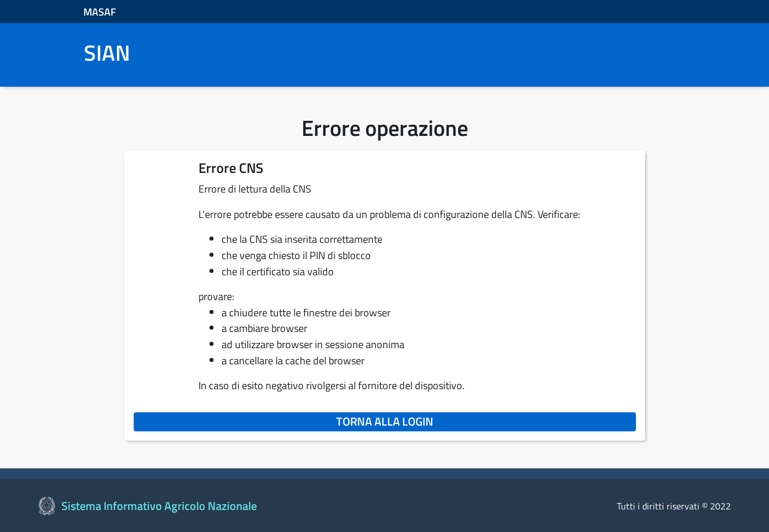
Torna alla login (486, 421)
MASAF (100, 12)
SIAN (107, 53)
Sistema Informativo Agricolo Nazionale (159, 506)
